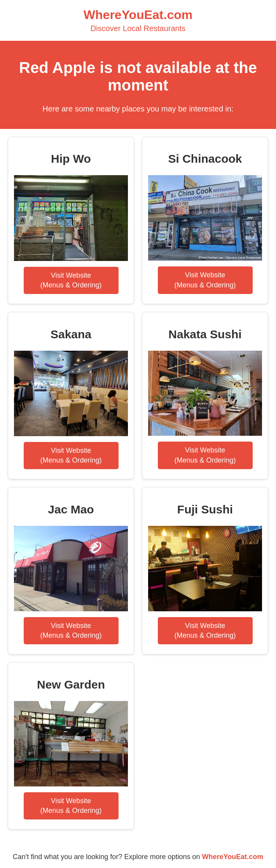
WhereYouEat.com (233, 857)
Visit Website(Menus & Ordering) (71, 280)
